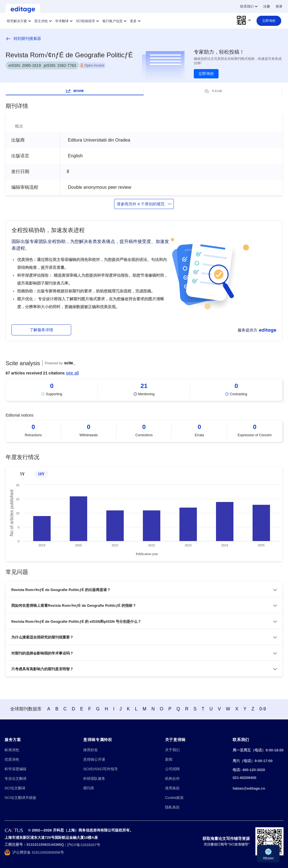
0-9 (271, 709)
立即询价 (206, 74)
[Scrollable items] (144, 390)
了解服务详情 (41, 330)
